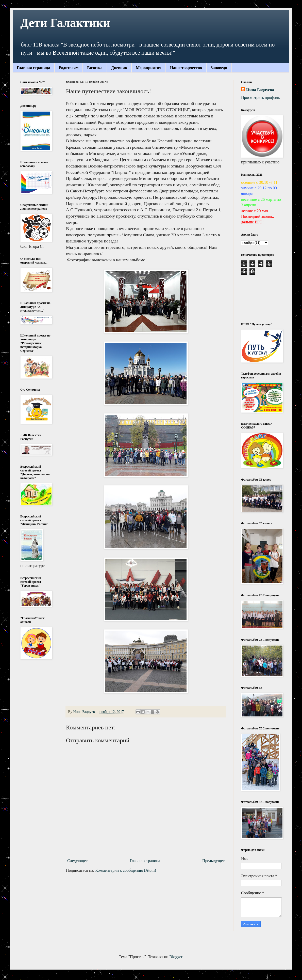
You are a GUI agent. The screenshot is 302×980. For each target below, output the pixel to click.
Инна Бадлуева (260, 90)
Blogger (176, 957)
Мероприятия (149, 68)
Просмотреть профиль (260, 97)
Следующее (77, 861)
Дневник (119, 68)
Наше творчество (186, 68)
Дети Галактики (65, 23)
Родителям (69, 68)
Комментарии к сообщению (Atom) (126, 870)
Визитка (95, 68)
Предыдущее (213, 861)
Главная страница (33, 68)
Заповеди (219, 68)
